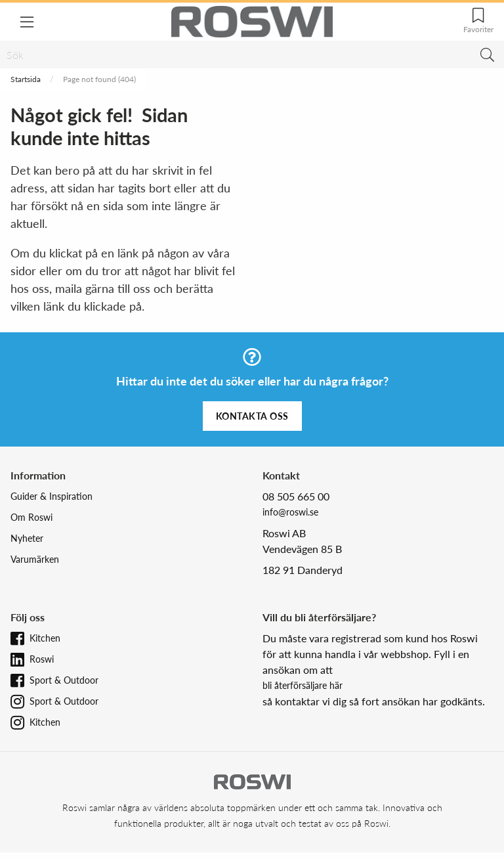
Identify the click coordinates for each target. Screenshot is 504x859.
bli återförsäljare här (303, 685)
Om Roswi (31, 517)
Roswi (42, 659)
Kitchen (45, 638)
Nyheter (27, 538)
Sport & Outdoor (64, 680)
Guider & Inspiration (52, 496)
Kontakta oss (252, 416)
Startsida (26, 79)
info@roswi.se (290, 512)
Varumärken (35, 559)
